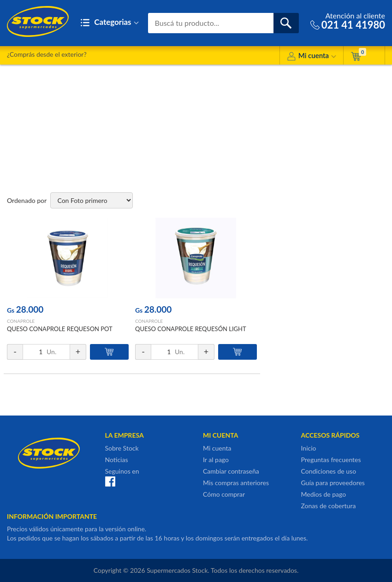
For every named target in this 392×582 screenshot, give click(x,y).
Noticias (117, 460)
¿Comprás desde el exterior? (47, 54)
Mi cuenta (312, 57)
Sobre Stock (122, 448)
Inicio (309, 448)
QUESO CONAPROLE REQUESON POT (60, 329)
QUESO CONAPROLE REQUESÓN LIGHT (191, 329)
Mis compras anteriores (236, 483)
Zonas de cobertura (329, 506)
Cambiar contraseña (231, 471)
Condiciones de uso (329, 471)
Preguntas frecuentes (331, 460)
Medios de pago (324, 494)
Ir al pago (216, 460)
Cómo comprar (224, 494)
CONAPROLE (21, 321)
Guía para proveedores (333, 483)
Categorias (110, 23)
